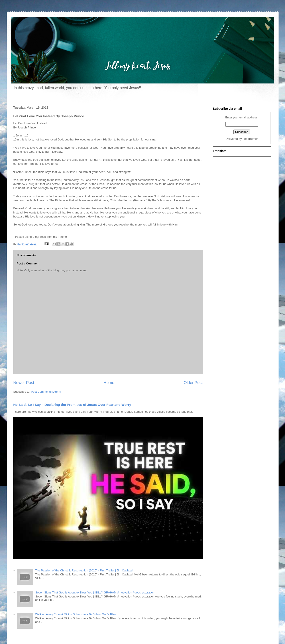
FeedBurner (250, 139)
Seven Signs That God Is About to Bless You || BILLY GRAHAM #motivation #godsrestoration (95, 592)
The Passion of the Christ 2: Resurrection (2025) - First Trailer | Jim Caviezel (84, 570)
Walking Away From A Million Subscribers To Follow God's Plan (76, 614)
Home (109, 383)
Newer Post (24, 383)
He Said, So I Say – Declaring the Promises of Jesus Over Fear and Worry (72, 405)
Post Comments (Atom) (46, 392)
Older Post (193, 383)
